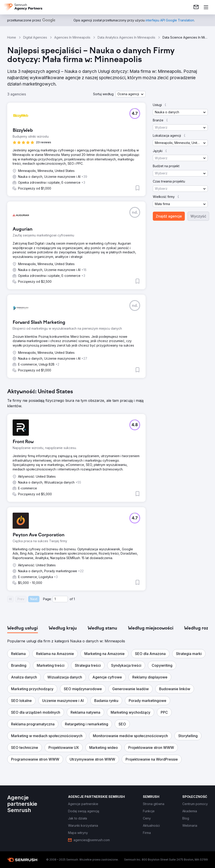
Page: (47, 599)
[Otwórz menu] (206, 7)
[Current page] (60, 599)
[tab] (23, 628)
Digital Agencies (35, 37)
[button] (130, 94)
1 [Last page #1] (74, 599)
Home (12, 37)
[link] (196, 7)
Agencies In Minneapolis (72, 37)
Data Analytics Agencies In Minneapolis (126, 37)
